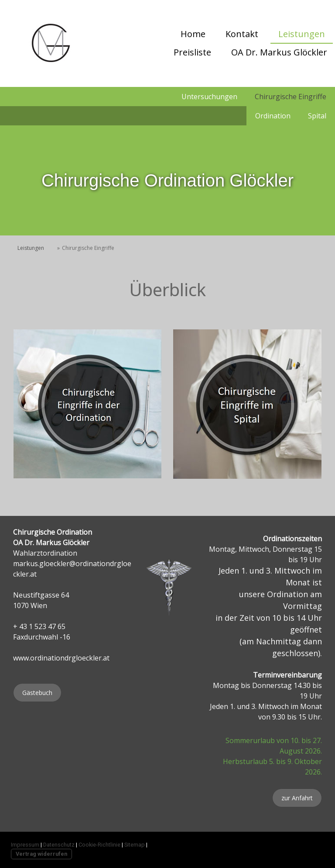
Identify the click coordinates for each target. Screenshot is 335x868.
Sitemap (135, 845)
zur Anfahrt (297, 798)
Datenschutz (59, 845)
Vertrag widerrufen (41, 854)
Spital (317, 116)
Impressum (25, 845)
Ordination (273, 116)
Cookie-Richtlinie (99, 845)
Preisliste (192, 52)
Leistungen (302, 34)
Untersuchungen (209, 97)
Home (193, 34)
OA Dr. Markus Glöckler (279, 52)
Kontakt (242, 34)
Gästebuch (37, 693)
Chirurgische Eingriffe (291, 97)
